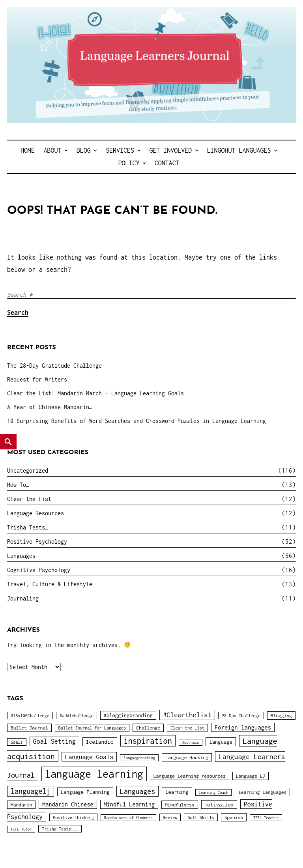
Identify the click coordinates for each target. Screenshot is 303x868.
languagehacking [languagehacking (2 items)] (139, 758)
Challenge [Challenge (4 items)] (148, 728)
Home (28, 150)
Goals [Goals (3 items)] (17, 742)
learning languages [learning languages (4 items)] (262, 792)
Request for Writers (37, 379)
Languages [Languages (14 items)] (137, 791)
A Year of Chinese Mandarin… (50, 407)
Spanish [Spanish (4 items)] (234, 817)
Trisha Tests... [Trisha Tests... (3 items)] (60, 829)
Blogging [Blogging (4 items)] (281, 716)
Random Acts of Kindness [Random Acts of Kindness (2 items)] (128, 818)
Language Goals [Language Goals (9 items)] (89, 757)
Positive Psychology (37, 542)
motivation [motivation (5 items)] (219, 804)
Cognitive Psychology (39, 570)
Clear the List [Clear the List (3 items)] (187, 728)
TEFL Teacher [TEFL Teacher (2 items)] (266, 818)
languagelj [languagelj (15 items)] (31, 791)
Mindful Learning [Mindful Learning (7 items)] (129, 804)
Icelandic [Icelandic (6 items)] (100, 742)
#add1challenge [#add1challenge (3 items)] (77, 716)
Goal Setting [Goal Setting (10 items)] (54, 741)
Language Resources (36, 513)
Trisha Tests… (28, 527)
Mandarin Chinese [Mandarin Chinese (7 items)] (68, 804)
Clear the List (29, 499)
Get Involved (170, 150)
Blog (84, 150)
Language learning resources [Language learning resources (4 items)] (190, 776)
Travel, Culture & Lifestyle (50, 584)
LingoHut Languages (239, 150)
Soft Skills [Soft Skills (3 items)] (201, 817)
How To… (18, 485)
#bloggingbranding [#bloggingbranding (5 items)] (128, 715)
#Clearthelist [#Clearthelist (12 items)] (187, 715)
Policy (129, 163)
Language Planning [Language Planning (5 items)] (85, 792)
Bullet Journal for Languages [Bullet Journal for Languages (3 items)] (92, 728)
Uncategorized (28, 470)
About (53, 150)
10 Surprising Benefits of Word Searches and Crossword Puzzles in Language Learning (137, 421)
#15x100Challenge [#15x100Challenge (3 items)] (30, 716)
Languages (21, 556)
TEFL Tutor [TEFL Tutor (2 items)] (21, 829)
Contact (167, 163)
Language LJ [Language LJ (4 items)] (251, 776)
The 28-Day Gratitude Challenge (54, 366)
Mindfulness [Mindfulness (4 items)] (180, 805)
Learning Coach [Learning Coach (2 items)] (214, 792)
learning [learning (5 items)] (177, 792)
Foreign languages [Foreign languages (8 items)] (243, 727)
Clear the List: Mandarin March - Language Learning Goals (95, 393)
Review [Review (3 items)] (170, 817)
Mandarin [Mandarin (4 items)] (21, 805)
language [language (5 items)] (221, 742)
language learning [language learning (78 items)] (94, 774)
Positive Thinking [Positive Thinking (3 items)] (73, 817)
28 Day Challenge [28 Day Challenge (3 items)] (241, 716)
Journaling (23, 598)
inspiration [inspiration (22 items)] (148, 741)
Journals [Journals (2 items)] (191, 742)
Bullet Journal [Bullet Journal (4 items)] (29, 728)
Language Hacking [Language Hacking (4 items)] (187, 757)
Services (120, 150)
